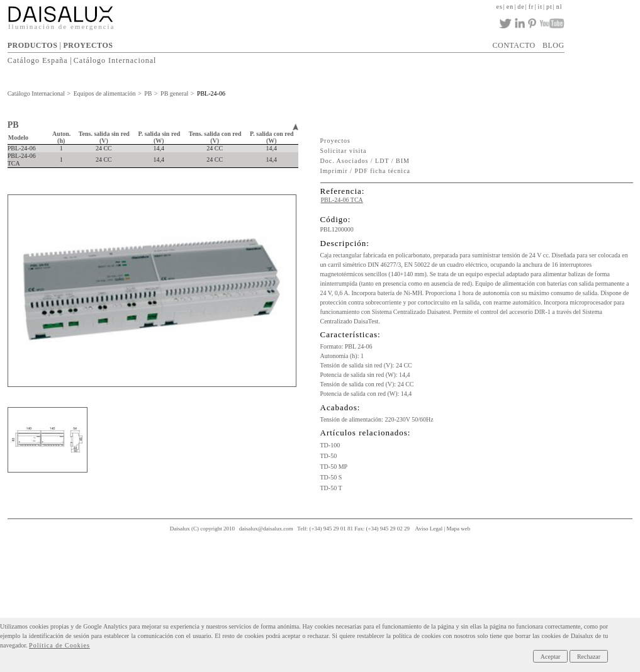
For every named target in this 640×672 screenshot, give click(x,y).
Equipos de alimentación (105, 93)
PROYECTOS (88, 45)
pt (549, 7)
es (499, 7)
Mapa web (459, 529)
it (540, 7)
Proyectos (335, 141)
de (521, 7)
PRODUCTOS (33, 45)
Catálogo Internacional (115, 60)
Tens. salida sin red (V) (104, 137)
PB (148, 93)
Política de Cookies (59, 645)
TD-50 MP (334, 467)
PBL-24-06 (211, 93)
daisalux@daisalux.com (266, 529)
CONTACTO (514, 45)
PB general (174, 93)
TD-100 (330, 445)
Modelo (18, 137)
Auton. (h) (61, 137)
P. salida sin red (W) (160, 137)
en (510, 7)
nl (559, 7)
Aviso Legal (429, 529)
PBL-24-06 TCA (342, 200)
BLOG (553, 45)
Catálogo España (38, 60)
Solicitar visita (344, 151)
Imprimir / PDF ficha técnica (366, 171)
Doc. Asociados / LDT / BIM (365, 161)
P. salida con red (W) (272, 137)
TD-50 (329, 456)
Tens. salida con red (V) (215, 137)
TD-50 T (331, 488)
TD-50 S (331, 477)
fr (531, 7)
